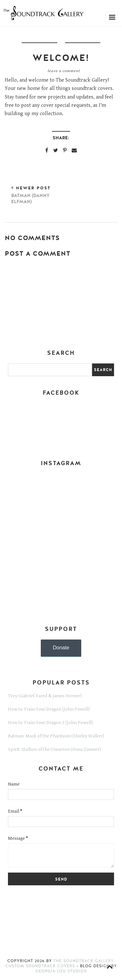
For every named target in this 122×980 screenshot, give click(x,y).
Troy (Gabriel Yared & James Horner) (45, 696)
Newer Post (36, 195)
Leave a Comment (64, 71)
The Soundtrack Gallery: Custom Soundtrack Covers (60, 963)
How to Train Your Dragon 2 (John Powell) (50, 723)
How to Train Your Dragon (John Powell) (49, 709)
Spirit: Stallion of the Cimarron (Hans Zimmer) (54, 749)
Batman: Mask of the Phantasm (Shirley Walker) (56, 736)
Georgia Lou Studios (61, 971)
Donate (61, 648)
